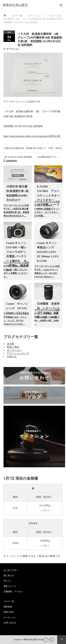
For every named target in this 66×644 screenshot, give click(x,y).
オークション (13, 49)
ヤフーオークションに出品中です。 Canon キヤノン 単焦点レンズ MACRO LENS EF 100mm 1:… (47, 271)
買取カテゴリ (10, 586)
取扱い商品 (13, 347)
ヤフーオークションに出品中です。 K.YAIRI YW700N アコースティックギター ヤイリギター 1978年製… (47, 209)
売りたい (8, 581)
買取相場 (8, 607)
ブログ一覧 (17, 16)
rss (46, 640)
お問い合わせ (10, 623)
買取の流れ (9, 612)
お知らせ (12, 356)
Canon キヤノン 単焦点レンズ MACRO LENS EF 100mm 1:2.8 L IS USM (48, 252)
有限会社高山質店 (30, 640)
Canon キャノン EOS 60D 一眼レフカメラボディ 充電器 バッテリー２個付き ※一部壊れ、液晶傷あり (17, 257)
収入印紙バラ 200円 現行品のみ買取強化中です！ (48, 150)
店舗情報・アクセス (13, 592)
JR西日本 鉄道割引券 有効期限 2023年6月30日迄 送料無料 (18, 150)
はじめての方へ (11, 570)
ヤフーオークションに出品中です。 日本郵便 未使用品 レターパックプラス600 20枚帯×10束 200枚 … (47, 317)
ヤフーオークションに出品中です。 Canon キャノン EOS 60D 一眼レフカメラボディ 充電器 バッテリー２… (16, 270)
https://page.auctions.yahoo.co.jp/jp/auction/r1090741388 (32, 136)
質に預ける (9, 576)
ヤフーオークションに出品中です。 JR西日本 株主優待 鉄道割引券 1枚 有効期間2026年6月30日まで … (16, 211)
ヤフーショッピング (18, 353)
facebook (52, 640)
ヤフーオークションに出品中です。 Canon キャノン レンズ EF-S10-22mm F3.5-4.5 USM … (16, 319)
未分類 (11, 344)
